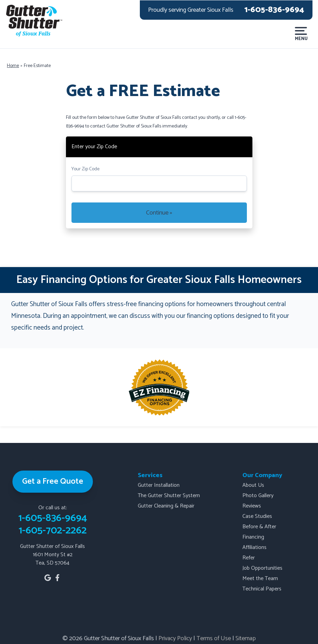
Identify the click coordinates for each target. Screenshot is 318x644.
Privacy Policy (175, 638)
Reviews (252, 506)
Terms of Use (214, 638)
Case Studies (257, 516)
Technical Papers (262, 589)
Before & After (259, 527)
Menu (301, 34)
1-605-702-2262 (53, 531)
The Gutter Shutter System (169, 496)
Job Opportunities (262, 568)
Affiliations (254, 547)
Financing (253, 537)
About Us (253, 485)
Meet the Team (260, 579)
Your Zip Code (85, 169)
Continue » (159, 213)
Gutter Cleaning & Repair (166, 506)
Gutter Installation (159, 485)
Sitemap (246, 638)
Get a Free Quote (53, 481)
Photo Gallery (258, 496)
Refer (249, 558)
